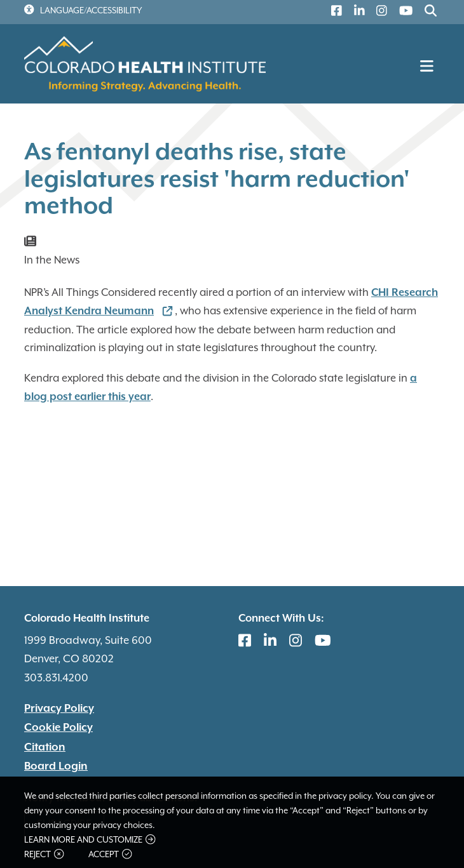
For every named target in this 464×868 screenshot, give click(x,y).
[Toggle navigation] (428, 70)
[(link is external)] (334, 12)
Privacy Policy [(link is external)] (59, 709)
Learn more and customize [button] (90, 840)
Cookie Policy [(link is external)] (58, 728)
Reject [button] (44, 854)
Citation (45, 747)
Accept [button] (110, 854)
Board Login (56, 766)
